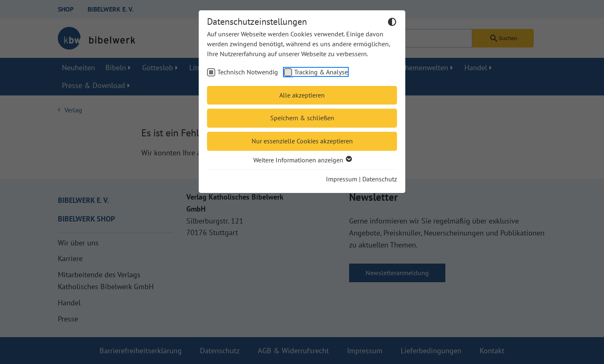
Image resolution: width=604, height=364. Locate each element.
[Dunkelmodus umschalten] (392, 23)
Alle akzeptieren (302, 95)
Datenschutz (380, 179)
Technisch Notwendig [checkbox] (248, 72)
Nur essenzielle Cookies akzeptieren (302, 141)
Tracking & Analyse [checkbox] (321, 72)
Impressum (342, 179)
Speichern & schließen (302, 118)
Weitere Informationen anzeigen (302, 160)
